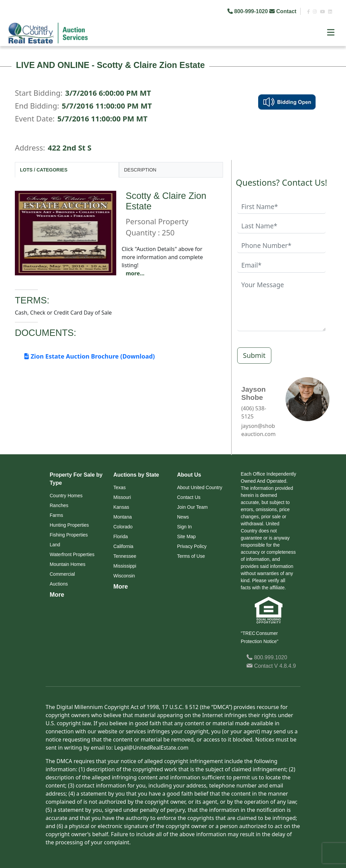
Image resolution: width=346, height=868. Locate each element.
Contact (283, 11)
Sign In (184, 527)
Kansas (121, 507)
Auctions (59, 584)
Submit (254, 355)
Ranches (59, 505)
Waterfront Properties (72, 554)
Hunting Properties (69, 525)
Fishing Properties (69, 535)
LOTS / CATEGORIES (44, 170)
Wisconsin (124, 576)
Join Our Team (192, 507)
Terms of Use (191, 556)
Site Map (186, 536)
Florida (121, 536)
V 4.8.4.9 (285, 666)
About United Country (200, 487)
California (123, 546)
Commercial (62, 574)
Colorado (123, 527)
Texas (120, 487)
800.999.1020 (267, 657)
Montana (123, 517)
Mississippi (125, 566)
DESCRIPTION (140, 170)
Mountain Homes (68, 564)
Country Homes (66, 496)
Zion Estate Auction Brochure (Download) (90, 356)
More (57, 595)
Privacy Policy (192, 546)
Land (55, 545)
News (183, 517)
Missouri (122, 497)
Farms (56, 515)
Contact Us (189, 497)
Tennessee (125, 556)
